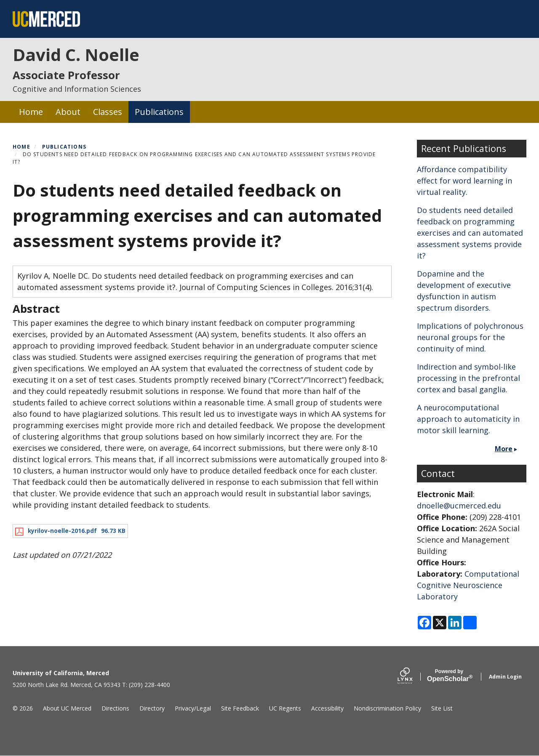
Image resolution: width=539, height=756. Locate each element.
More (504, 449)
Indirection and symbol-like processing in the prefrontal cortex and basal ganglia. (468, 378)
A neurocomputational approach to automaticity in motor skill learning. (468, 419)
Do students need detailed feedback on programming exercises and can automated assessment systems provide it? (470, 233)
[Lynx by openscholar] (412, 677)
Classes (108, 112)
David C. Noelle (76, 55)
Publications (159, 112)
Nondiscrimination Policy (387, 708)
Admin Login (505, 677)
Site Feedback (240, 708)
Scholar (449, 676)
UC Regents (285, 708)
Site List (442, 708)
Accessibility (327, 708)
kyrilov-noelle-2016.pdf (62, 531)
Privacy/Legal (193, 708)
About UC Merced (67, 708)
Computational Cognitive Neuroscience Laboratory (468, 585)
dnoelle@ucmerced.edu (459, 506)
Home (31, 112)
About (68, 112)
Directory (152, 708)
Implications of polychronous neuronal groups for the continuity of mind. (470, 337)
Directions (115, 708)
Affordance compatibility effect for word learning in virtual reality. (464, 181)
